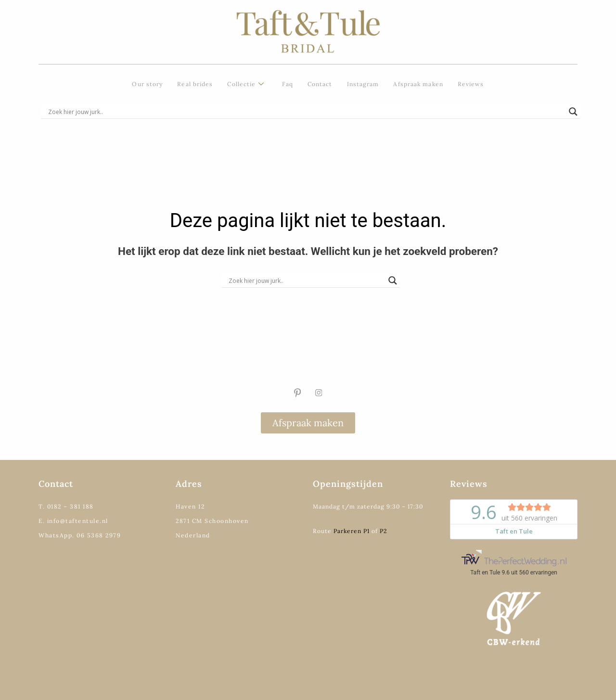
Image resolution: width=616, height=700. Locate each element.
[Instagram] (319, 393)
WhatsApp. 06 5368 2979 (80, 535)
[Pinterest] (297, 393)
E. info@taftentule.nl (73, 521)
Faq (288, 84)
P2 (383, 531)
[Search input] (306, 112)
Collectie (246, 84)
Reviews (471, 84)
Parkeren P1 (352, 531)
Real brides (195, 84)
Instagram (363, 84)
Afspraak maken (418, 84)
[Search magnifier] (573, 112)
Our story (147, 84)
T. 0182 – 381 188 (66, 506)
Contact (320, 84)
